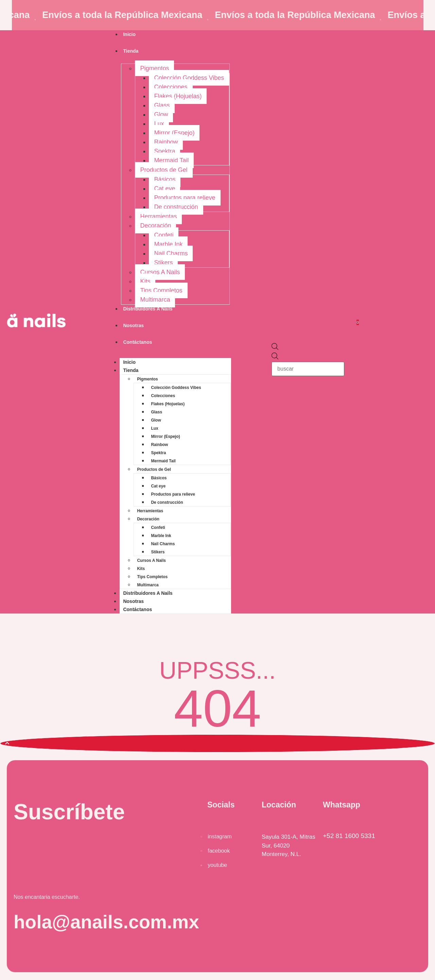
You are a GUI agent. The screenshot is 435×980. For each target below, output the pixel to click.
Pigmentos (154, 68)
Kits (145, 281)
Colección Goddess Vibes (189, 78)
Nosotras (133, 325)
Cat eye (164, 189)
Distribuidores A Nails (148, 309)
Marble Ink (168, 244)
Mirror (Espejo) (174, 133)
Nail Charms (171, 253)
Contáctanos (137, 342)
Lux (159, 124)
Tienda (131, 51)
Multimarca (155, 300)
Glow (161, 114)
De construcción (176, 207)
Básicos (165, 179)
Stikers (163, 263)
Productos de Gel (164, 170)
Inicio (129, 34)
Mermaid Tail (171, 160)
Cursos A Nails (160, 272)
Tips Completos (161, 290)
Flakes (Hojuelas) (178, 96)
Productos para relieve (185, 198)
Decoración (155, 226)
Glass (162, 105)
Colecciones (171, 87)
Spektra (164, 151)
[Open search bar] (275, 348)
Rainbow (166, 142)
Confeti (164, 235)
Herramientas (158, 216)
